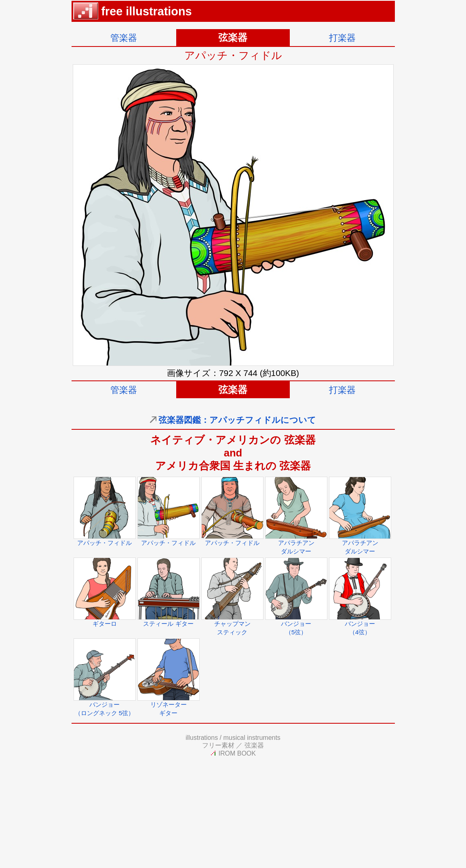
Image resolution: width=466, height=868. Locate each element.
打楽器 (342, 38)
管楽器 (124, 38)
